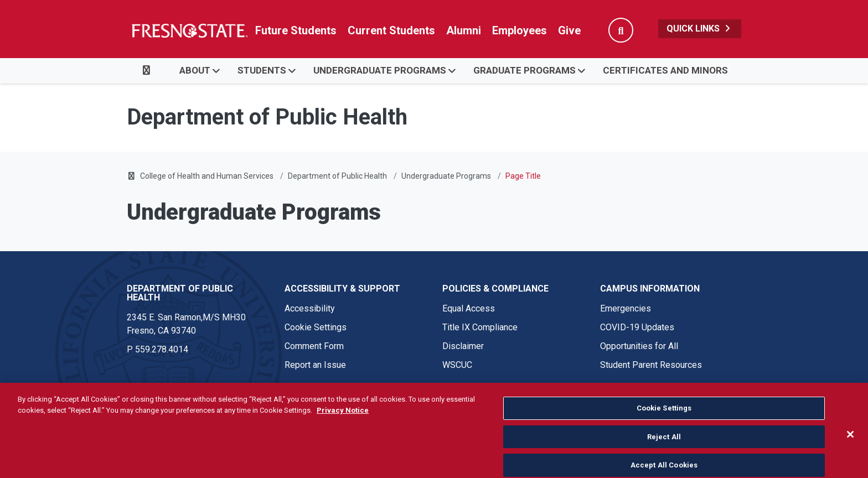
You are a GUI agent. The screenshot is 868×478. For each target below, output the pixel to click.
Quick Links (700, 28)
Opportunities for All (639, 346)
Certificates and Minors (665, 70)
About (195, 70)
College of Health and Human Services (207, 176)
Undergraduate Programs (380, 70)
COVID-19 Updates (637, 327)
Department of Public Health (337, 176)
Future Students (296, 30)
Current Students (391, 30)
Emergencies (626, 308)
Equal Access (469, 308)
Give (569, 30)
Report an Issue (315, 365)
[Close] (850, 454)
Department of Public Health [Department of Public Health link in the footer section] (180, 293)
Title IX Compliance (480, 327)
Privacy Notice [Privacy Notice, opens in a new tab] (343, 429)
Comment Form (314, 346)
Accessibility (310, 308)
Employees (520, 30)
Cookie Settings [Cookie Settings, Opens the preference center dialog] (664, 427)
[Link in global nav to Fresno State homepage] (189, 30)
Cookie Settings (316, 327)
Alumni (464, 30)
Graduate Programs (525, 70)
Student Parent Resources (651, 365)
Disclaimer (463, 346)
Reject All (664, 456)
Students (262, 70)
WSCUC (457, 365)
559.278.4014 (162, 349)
